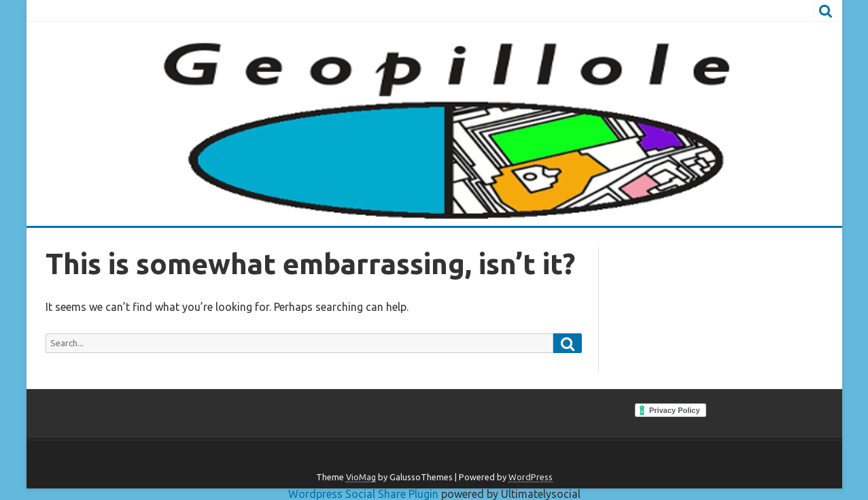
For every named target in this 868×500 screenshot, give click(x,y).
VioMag (361, 477)
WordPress (531, 477)
